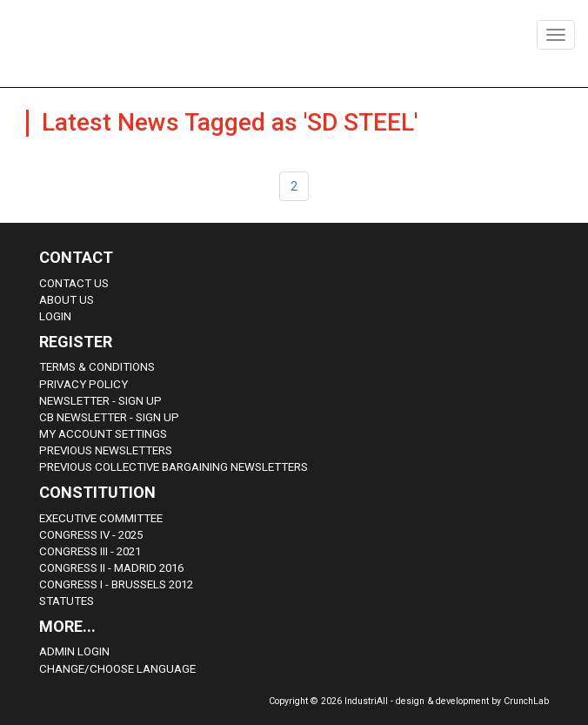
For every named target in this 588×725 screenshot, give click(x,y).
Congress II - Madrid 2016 (111, 568)
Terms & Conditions (97, 367)
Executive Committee (101, 518)
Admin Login (74, 651)
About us (67, 300)
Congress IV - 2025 (91, 535)
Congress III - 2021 (90, 551)
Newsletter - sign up (100, 401)
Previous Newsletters (106, 450)
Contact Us (74, 283)
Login (55, 316)
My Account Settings (103, 434)
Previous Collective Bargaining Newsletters (174, 467)
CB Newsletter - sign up (109, 417)
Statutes (67, 601)
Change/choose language (117, 669)
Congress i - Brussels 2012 (116, 584)
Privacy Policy (84, 384)
